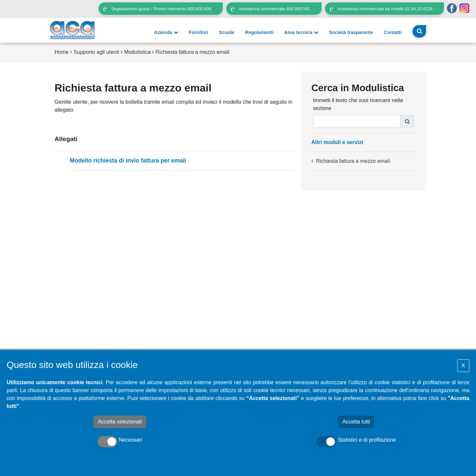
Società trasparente (351, 32)
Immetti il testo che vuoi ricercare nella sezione (358, 104)
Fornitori (198, 32)
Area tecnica (301, 32)
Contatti (393, 32)
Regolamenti (259, 32)
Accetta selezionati (120, 422)
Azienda (166, 32)
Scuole (227, 32)
